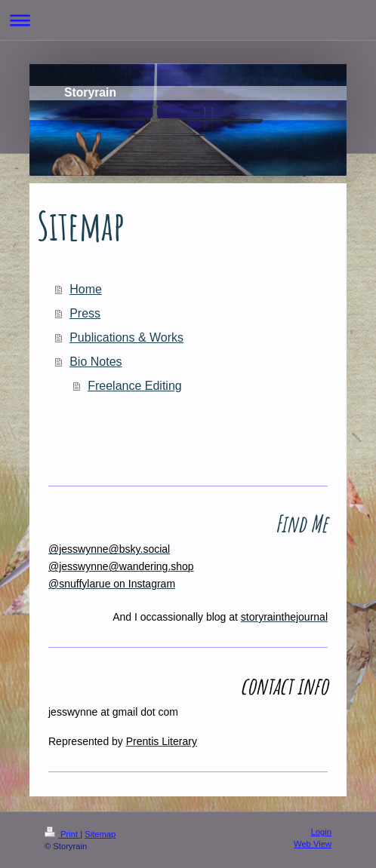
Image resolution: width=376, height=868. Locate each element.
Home (86, 289)
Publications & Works (126, 337)
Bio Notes (96, 362)
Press (85, 313)
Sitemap (100, 834)
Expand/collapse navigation (188, 20)
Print (62, 834)
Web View (313, 844)
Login (321, 832)
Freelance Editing (135, 386)
